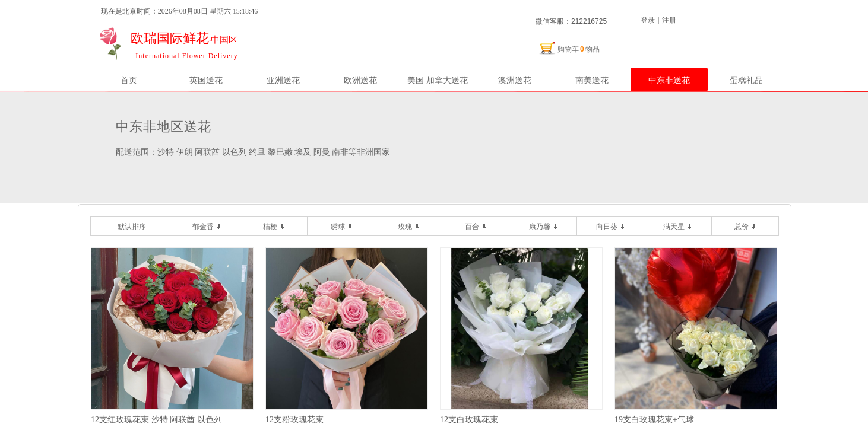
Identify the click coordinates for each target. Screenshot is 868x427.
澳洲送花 (515, 80)
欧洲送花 (360, 80)
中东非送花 (669, 80)
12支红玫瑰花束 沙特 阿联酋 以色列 (156, 420)
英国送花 (206, 80)
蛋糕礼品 (746, 80)
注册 (669, 20)
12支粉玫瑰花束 (294, 420)
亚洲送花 (283, 80)
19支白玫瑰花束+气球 (654, 420)
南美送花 (592, 80)
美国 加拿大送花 (438, 80)
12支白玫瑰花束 (469, 420)
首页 (129, 80)
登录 (648, 20)
